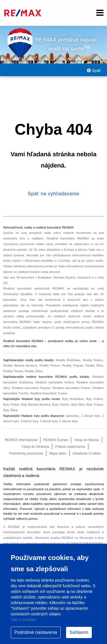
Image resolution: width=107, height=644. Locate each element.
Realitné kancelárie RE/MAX (68, 238)
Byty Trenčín (61, 405)
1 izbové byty (90, 416)
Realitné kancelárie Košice (54, 382)
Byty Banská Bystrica (36, 405)
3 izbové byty (29, 421)
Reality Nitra (94, 365)
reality (69, 341)
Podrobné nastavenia (36, 632)
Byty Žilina (10, 410)
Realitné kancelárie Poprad (31, 388)
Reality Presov (49, 365)
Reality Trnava (13, 371)
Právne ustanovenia (70, 447)
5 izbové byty (68, 421)
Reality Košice (93, 360)
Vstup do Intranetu (35, 447)
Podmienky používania (26, 453)
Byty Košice (94, 399)
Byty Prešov (11, 405)
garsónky (73, 416)
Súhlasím (79, 632)
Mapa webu (58, 453)
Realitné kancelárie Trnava (49, 393)
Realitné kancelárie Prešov (71, 388)
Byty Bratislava (73, 399)
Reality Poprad (73, 365)
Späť (94, 70)
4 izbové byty (49, 421)
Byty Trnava (95, 405)
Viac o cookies (23, 620)
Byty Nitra (78, 405)
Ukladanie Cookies (87, 453)
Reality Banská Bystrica (20, 365)
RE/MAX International (21, 440)
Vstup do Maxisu (87, 440)
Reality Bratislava (68, 360)
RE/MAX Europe (56, 440)
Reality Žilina (34, 371)
